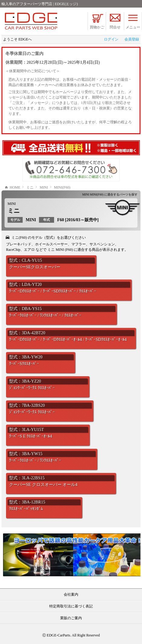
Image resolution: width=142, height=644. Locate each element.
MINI (12, 204)
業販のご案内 (71, 618)
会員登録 (132, 39)
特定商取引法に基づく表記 (71, 606)
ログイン (111, 39)
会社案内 (71, 594)
